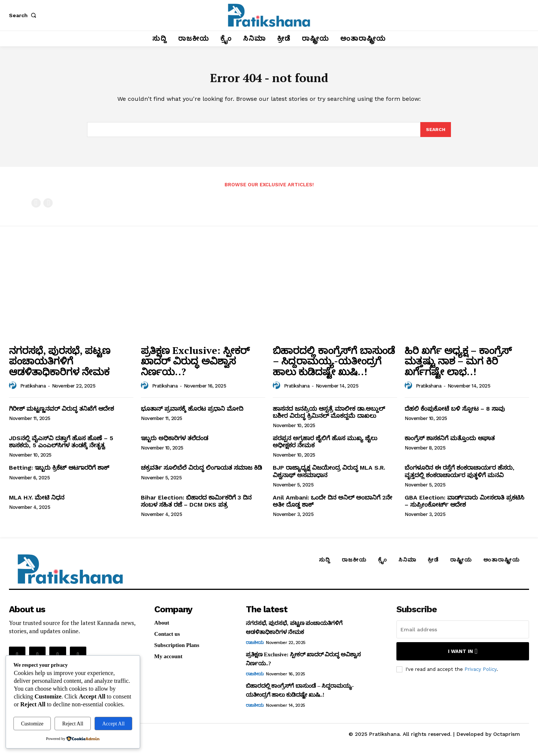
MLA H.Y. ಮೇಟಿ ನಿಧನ (37, 502)
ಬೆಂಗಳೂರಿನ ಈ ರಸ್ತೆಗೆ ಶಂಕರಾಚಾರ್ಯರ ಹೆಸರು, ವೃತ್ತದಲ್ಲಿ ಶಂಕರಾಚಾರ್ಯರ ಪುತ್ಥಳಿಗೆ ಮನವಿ (460, 476)
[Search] (435, 134)
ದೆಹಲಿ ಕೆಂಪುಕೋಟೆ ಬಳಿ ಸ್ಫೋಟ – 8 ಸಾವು (455, 413)
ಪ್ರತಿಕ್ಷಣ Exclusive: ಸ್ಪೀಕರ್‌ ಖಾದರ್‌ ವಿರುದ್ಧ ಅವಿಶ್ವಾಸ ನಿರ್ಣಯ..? (195, 366)
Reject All (73, 724)
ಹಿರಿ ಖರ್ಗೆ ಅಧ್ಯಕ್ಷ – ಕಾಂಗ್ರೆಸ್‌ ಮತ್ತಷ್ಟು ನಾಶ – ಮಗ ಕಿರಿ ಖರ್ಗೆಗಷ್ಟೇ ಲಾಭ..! (458, 366)
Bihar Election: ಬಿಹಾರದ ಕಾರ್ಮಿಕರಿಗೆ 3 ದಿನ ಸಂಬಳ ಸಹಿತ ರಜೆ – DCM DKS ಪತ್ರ (196, 506)
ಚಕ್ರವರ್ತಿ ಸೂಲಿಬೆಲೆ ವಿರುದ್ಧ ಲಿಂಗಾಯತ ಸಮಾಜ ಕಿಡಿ (201, 473)
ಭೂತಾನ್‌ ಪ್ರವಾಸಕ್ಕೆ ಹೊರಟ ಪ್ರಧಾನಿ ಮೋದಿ (192, 413)
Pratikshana (33, 391)
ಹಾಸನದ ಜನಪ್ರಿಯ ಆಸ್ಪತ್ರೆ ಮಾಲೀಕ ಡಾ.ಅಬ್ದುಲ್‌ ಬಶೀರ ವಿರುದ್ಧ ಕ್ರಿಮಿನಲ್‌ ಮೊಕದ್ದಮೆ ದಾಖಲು (329, 417)
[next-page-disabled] (48, 208)
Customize (32, 724)
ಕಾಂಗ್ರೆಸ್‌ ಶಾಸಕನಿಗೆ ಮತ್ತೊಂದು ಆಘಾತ (450, 443)
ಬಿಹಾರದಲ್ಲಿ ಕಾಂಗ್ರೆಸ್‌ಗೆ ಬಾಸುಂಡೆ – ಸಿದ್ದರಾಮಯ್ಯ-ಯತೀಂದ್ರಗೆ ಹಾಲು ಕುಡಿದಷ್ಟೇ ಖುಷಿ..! (334, 366)
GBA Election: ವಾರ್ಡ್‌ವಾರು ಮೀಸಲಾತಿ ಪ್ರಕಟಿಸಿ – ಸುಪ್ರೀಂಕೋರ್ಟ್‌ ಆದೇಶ (464, 506)
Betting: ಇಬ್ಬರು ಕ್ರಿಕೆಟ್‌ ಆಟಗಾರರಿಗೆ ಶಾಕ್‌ (59, 473)
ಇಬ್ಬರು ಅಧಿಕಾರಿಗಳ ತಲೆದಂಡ (174, 443)
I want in (463, 657)
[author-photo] (14, 391)
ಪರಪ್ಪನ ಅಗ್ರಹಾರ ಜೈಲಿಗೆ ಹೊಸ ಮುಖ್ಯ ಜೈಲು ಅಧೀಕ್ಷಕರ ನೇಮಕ (325, 447)
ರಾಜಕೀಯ (255, 648)
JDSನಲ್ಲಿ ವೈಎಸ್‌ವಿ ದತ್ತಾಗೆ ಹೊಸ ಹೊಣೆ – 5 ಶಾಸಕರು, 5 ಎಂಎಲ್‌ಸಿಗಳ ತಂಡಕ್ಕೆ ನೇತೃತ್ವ (61, 447)
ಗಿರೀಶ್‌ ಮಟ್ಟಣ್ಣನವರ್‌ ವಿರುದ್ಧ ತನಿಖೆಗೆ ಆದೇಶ (61, 413)
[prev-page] (36, 208)
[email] (463, 635)
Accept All (113, 724)
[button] (24, 15)
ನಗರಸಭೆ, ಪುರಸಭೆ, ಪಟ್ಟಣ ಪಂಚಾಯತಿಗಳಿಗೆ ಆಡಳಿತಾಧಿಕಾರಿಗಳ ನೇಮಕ (60, 366)
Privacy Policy (480, 674)
